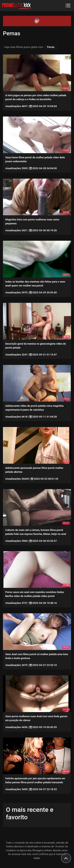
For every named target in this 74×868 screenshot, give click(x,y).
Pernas (51, 47)
